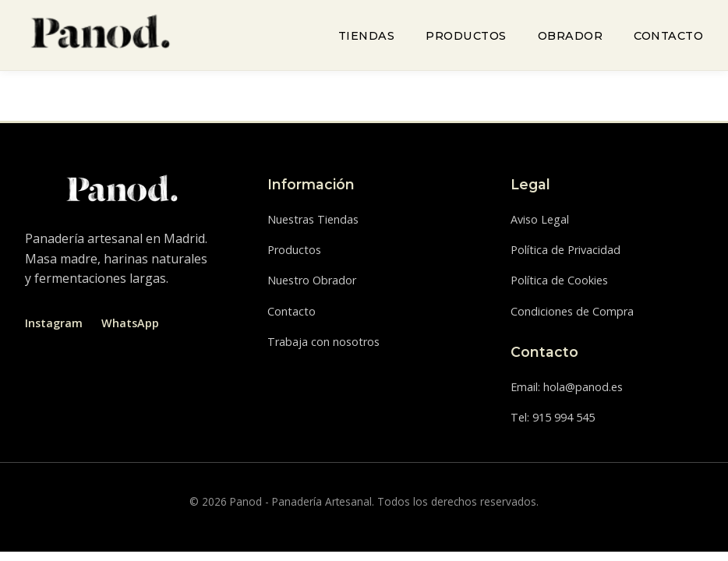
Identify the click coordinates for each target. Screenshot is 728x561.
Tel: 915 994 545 (553, 417)
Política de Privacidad (565, 250)
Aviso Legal (540, 219)
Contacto (668, 36)
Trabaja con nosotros (323, 342)
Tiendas (367, 36)
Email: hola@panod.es (567, 387)
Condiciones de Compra (572, 311)
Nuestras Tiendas (313, 219)
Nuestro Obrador (312, 280)
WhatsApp (130, 323)
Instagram (54, 323)
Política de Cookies (559, 280)
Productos (466, 36)
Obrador (571, 36)
